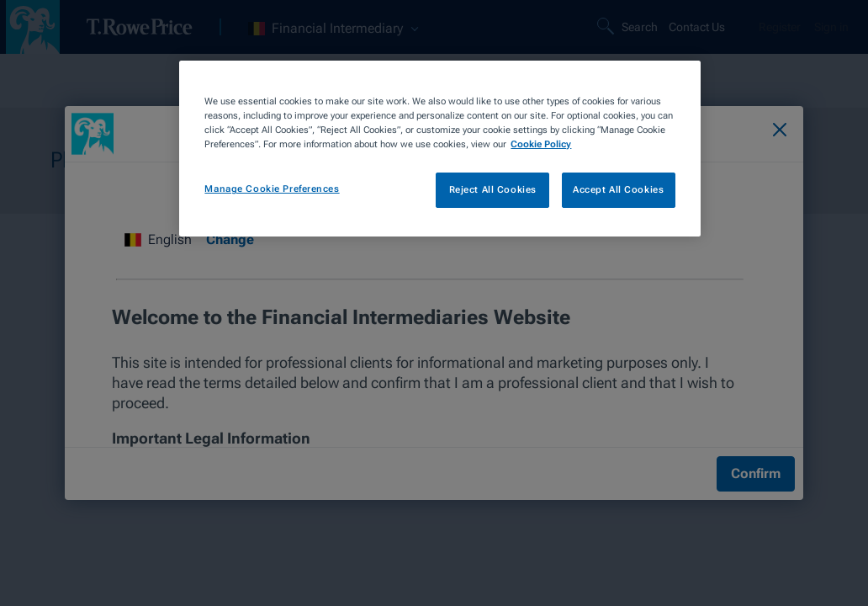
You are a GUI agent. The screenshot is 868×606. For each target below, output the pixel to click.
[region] (439, 149)
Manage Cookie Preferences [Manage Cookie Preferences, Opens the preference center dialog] (272, 189)
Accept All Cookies (618, 189)
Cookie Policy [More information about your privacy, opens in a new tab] (541, 144)
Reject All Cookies (493, 189)
